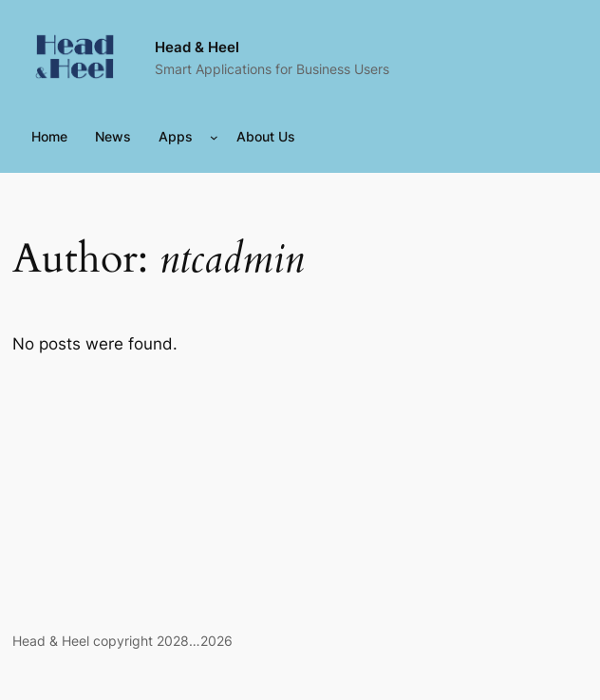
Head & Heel (197, 47)
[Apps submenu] (214, 137)
